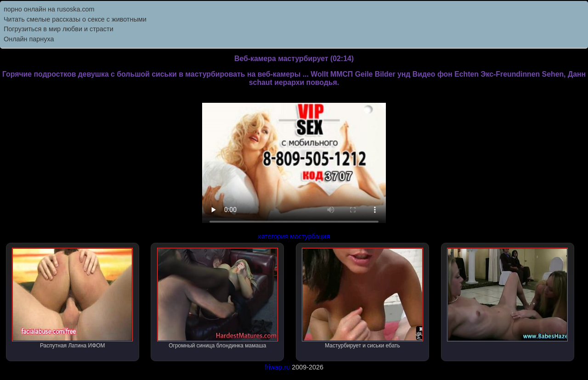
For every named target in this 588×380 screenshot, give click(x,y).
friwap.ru (277, 367)
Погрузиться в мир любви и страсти (59, 29)
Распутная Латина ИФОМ (72, 298)
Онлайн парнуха (29, 39)
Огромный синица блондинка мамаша (218, 298)
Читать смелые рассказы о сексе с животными (75, 19)
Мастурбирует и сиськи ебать (362, 298)
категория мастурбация (294, 236)
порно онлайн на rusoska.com (49, 9)
